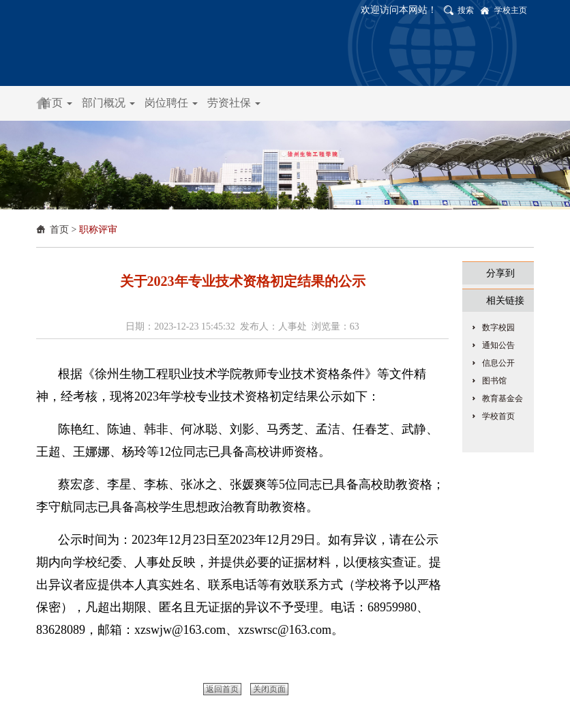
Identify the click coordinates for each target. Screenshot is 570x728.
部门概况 (108, 103)
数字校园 (498, 327)
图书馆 (494, 381)
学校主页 (511, 10)
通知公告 (498, 345)
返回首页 (222, 689)
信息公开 (498, 363)
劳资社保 (234, 103)
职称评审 (98, 230)
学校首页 (498, 416)
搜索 (466, 10)
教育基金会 (502, 398)
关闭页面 (269, 689)
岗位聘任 (171, 103)
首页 (57, 103)
